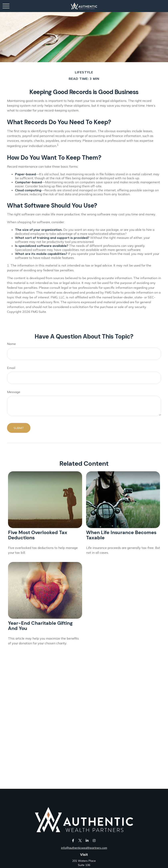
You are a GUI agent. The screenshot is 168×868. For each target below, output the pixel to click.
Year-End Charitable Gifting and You (40, 626)
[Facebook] (73, 840)
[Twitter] (80, 840)
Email (11, 368)
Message (14, 392)
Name (11, 344)
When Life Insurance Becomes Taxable (121, 535)
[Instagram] (94, 840)
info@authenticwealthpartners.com (84, 848)
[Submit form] (19, 428)
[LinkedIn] (87, 840)
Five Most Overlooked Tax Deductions (38, 535)
